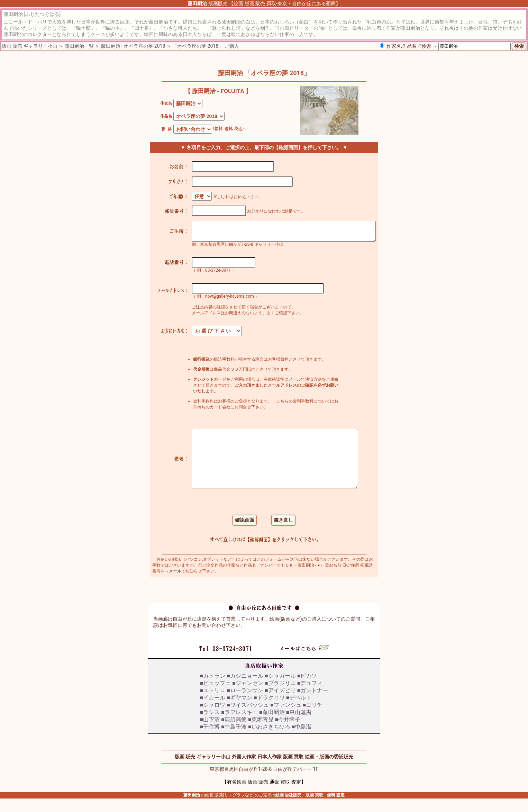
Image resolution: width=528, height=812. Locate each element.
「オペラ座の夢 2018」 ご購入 (206, 46)
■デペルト (299, 711)
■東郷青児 (261, 733)
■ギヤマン (239, 711)
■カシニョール (245, 689)
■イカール (213, 711)
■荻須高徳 (234, 733)
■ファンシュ (286, 718)
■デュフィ (310, 697)
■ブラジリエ (280, 697)
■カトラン (213, 689)
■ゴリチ (313, 718)
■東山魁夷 (299, 726)
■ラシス (210, 726)
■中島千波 (234, 740)
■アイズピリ (280, 704)
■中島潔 (302, 740)
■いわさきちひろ (269, 740)
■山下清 (210, 733)
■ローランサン (245, 704)
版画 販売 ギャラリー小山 (30, 46)
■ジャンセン (248, 697)
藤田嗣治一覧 (79, 46)
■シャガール (280, 689)
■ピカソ (307, 689)
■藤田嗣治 (272, 726)
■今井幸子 (288, 733)
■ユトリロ (213, 704)
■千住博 (210, 740)
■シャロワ (213, 718)
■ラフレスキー (239, 726)
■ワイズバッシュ (248, 718)
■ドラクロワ (269, 711)
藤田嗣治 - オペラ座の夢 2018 (133, 46)
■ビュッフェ (216, 697)
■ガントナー (313, 704)
